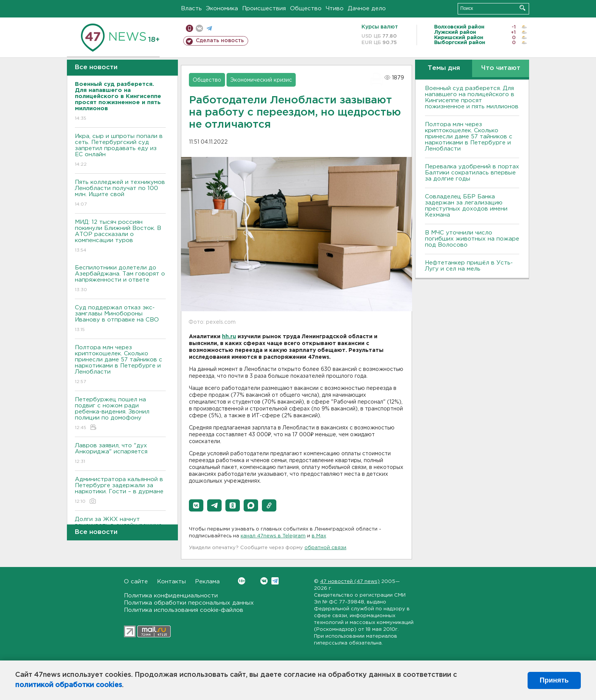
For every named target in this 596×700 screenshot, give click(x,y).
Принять (554, 680)
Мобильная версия (189, 28)
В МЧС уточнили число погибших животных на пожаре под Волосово (472, 239)
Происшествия (264, 9)
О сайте (136, 582)
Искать (522, 8)
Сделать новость (220, 41)
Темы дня (444, 68)
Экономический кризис (261, 80)
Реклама (207, 582)
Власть (191, 9)
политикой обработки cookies (69, 685)
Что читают (501, 68)
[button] (196, 505)
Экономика (222, 9)
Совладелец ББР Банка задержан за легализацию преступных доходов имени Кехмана (466, 206)
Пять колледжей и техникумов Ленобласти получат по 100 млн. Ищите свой (120, 194)
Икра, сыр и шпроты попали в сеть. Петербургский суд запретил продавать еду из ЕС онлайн (120, 151)
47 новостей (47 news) (350, 582)
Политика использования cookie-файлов (184, 610)
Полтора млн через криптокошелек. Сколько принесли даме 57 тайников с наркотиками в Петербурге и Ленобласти (120, 365)
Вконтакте (242, 581)
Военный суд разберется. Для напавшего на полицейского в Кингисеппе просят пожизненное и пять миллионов (472, 97)
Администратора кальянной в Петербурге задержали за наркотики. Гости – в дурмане (120, 491)
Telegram (275, 581)
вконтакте (199, 28)
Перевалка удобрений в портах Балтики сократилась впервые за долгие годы (472, 173)
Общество (306, 9)
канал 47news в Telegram (273, 536)
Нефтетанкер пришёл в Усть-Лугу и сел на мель (469, 266)
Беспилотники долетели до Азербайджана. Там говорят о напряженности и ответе (120, 279)
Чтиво (335, 9)
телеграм (209, 28)
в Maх (319, 536)
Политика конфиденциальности (171, 596)
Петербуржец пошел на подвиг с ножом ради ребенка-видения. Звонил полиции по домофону (120, 414)
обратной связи (325, 548)
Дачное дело (367, 9)
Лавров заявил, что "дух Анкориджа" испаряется (120, 454)
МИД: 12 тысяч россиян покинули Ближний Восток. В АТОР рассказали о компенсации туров (120, 237)
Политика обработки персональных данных (189, 603)
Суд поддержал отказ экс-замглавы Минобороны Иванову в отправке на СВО (120, 319)
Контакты (171, 582)
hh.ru (229, 337)
